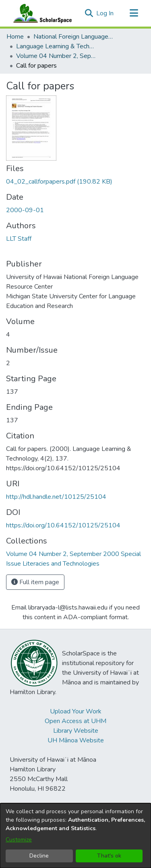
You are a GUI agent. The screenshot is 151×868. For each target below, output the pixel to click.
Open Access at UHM (75, 721)
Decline (39, 856)
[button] (89, 13)
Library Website (76, 731)
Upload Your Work (76, 711)
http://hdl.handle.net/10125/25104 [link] (56, 497)
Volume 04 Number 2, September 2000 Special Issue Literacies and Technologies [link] (56, 56)
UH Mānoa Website (76, 740)
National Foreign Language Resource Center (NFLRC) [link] (74, 37)
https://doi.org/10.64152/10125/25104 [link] (63, 525)
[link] (59, 182)
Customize (19, 840)
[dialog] (75, 836)
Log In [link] (105, 13)
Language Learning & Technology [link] (56, 46)
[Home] (41, 13)
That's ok (109, 856)
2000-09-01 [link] (25, 210)
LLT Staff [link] (19, 239)
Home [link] (15, 37)
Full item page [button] (35, 582)
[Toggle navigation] (134, 13)
